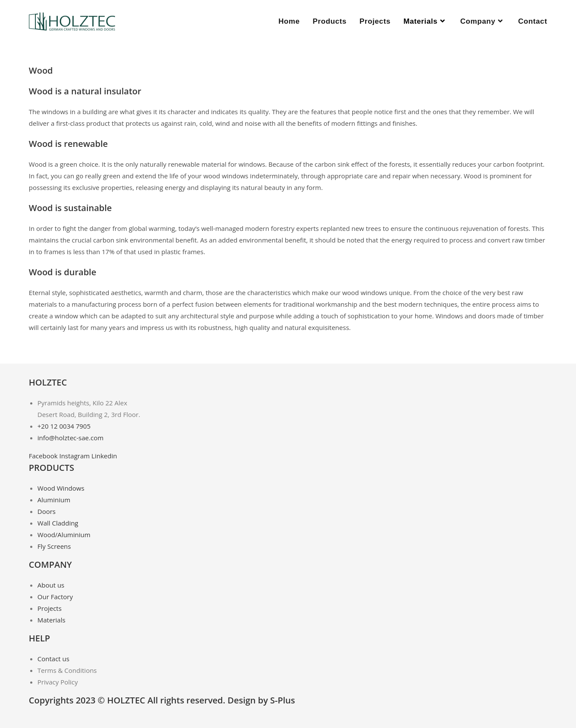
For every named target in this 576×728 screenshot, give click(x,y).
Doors (47, 511)
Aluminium (54, 500)
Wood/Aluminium (64, 535)
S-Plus (283, 700)
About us (51, 585)
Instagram (75, 456)
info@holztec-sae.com (70, 438)
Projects (50, 608)
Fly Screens (54, 546)
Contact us (53, 659)
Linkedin (104, 456)
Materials (52, 620)
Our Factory (55, 597)
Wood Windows (61, 488)
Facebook (44, 456)
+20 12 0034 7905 (64, 426)
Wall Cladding (58, 523)
